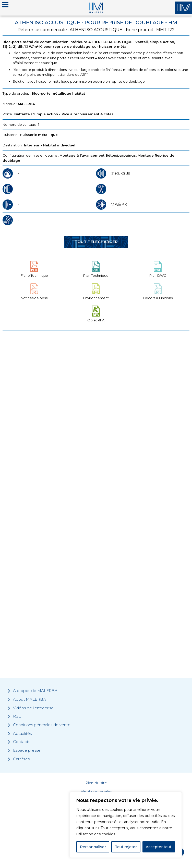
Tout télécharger (96, 242)
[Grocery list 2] (96, 580)
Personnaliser (93, 847)
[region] (126, 825)
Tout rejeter (126, 847)
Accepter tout (159, 847)
